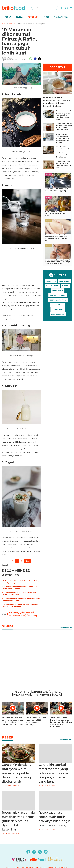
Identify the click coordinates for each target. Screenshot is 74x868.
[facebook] (62, 8)
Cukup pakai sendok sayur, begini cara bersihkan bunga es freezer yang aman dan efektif (63, 138)
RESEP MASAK (58, 290)
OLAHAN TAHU (58, 309)
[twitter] (68, 8)
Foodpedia (33, 17)
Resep (8, 17)
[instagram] (65, 8)
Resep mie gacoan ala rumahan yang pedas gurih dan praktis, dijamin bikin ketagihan (18, 821)
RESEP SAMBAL (58, 305)
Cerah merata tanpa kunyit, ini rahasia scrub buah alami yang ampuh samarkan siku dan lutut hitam (56, 238)
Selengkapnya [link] (65, 628)
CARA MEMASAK (53, 286)
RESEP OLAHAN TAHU (58, 300)
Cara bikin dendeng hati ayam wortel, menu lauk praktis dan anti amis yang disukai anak (17, 773)
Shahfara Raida (7, 58)
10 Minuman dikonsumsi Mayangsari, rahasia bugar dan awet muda (21, 605)
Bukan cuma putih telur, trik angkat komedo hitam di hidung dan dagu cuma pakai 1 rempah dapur (57, 262)
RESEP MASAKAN (58, 314)
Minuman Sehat (27, 612)
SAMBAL (66, 286)
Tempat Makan (62, 17)
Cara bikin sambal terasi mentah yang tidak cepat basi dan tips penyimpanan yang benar (54, 773)
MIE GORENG (51, 281)
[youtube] (71, 8)
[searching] (55, 8)
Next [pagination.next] (27, 561)
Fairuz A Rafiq (13, 612)
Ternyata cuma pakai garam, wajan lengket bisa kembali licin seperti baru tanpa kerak (63, 115)
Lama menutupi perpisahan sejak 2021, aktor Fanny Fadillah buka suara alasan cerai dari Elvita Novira (57, 190)
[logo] (13, 8)
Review (19, 17)
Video (46, 17)
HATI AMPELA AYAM (58, 295)
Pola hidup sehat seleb (16, 616)
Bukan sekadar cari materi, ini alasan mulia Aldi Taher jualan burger (55, 213)
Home (4, 24)
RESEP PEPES (64, 281)
